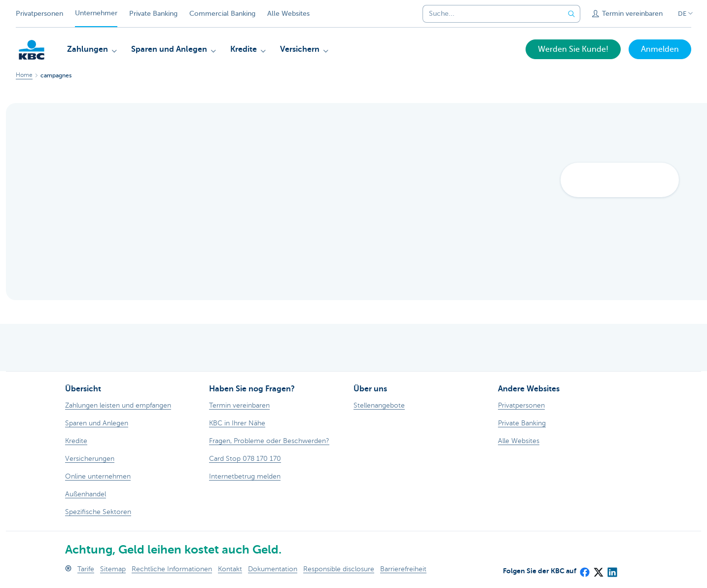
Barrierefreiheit (403, 569)
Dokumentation (273, 569)
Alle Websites (288, 14)
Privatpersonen (39, 14)
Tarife (86, 569)
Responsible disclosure (339, 569)
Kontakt (230, 569)
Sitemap (113, 569)
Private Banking (153, 14)
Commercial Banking (222, 14)
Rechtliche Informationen (172, 569)
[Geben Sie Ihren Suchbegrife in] (571, 14)
